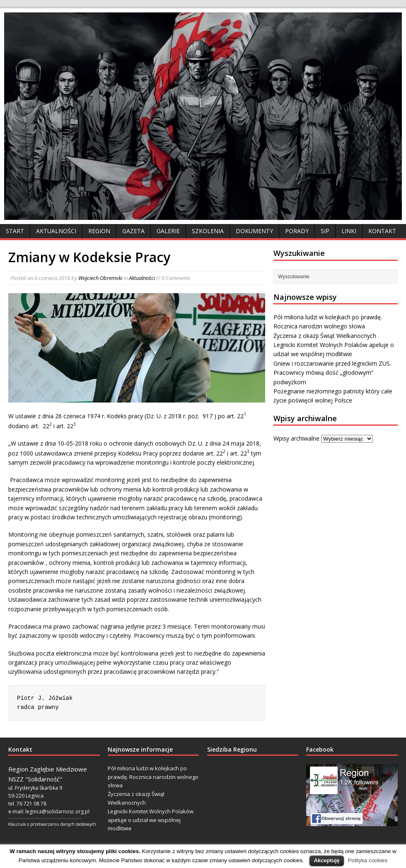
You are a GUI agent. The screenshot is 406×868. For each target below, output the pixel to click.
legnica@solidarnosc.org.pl (57, 811)
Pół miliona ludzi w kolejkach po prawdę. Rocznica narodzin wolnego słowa (153, 777)
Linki (349, 231)
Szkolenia (208, 231)
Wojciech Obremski (100, 278)
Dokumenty (254, 231)
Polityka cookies (368, 860)
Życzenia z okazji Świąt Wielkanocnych (325, 336)
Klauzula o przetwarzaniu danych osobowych (52, 824)
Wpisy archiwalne (296, 438)
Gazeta (133, 231)
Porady (297, 231)
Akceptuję (326, 860)
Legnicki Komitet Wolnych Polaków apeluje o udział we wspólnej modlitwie (151, 820)
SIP (325, 231)
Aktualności (56, 231)
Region (99, 231)
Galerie (168, 231)
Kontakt (382, 231)
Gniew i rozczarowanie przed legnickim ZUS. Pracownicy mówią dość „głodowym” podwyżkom (332, 373)
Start (15, 231)
